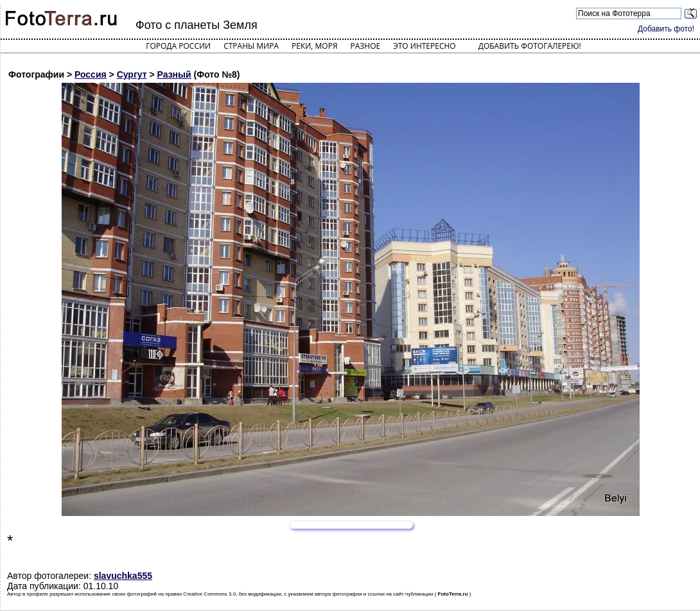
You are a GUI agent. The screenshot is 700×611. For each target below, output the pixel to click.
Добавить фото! (666, 29)
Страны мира (251, 46)
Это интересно (424, 46)
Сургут (132, 74)
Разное (366, 46)
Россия (91, 74)
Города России (178, 46)
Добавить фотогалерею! (530, 46)
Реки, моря (314, 46)
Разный (174, 74)
